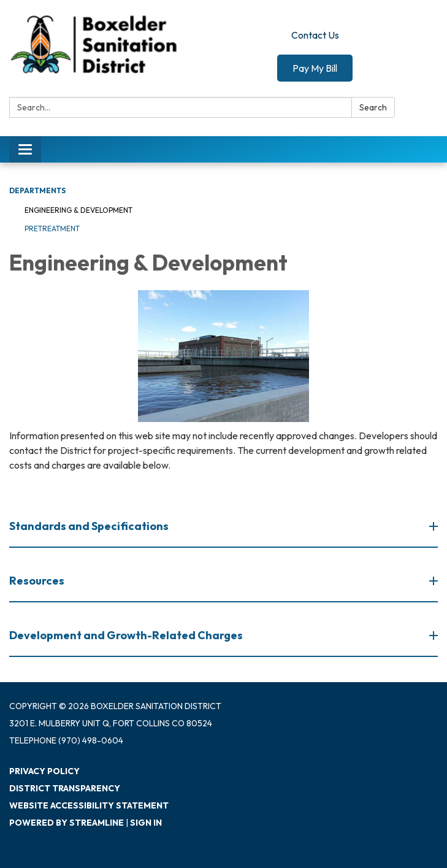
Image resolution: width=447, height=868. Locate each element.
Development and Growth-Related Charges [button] (127, 635)
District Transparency (65, 788)
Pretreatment (52, 229)
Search (373, 107)
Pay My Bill (315, 68)
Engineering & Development (78, 210)
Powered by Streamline (67, 823)
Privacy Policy (44, 771)
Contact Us (315, 35)
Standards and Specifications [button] (90, 526)
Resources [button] (38, 581)
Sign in (146, 823)
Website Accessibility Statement (89, 805)
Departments (37, 190)
